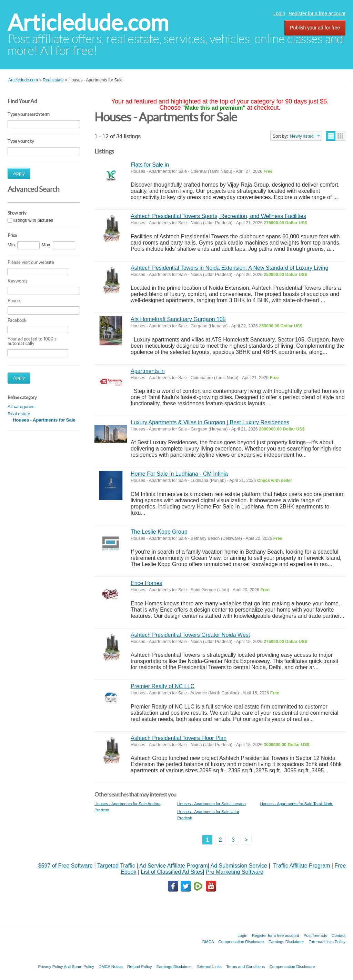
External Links (209, 966)
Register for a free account (317, 13)
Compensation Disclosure (241, 942)
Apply (19, 173)
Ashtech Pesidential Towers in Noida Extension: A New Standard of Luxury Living (229, 268)
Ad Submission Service (239, 866)
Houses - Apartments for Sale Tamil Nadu (296, 804)
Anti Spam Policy (79, 966)
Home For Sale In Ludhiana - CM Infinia (179, 474)
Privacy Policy (50, 966)
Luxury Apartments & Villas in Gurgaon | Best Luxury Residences (210, 422)
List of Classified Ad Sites (172, 872)
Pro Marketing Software (235, 872)
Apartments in (148, 371)
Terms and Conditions (245, 966)
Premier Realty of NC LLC (163, 686)
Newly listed (302, 136)
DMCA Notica (111, 966)
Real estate (19, 414)
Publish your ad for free (315, 28)
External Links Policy (327, 942)
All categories (21, 407)
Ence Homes (147, 583)
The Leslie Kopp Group (159, 532)
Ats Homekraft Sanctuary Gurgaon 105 (178, 319)
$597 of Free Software (65, 866)
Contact (339, 935)
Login (279, 13)
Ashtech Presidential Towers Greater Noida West (190, 635)
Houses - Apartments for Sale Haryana (211, 804)
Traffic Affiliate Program (301, 866)
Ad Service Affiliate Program (174, 866)
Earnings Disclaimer (286, 942)
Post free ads (315, 935)
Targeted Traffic (116, 866)
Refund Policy (140, 966)
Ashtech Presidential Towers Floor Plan (179, 738)
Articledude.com (88, 23)
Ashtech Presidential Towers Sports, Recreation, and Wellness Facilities (218, 216)
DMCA (208, 942)
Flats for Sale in (150, 165)
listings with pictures (33, 220)
